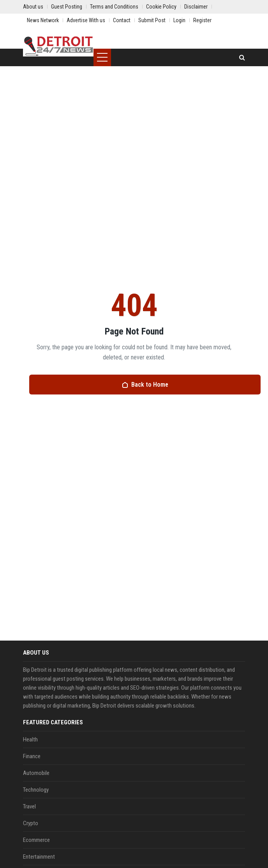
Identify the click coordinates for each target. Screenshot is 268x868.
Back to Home (145, 385)
